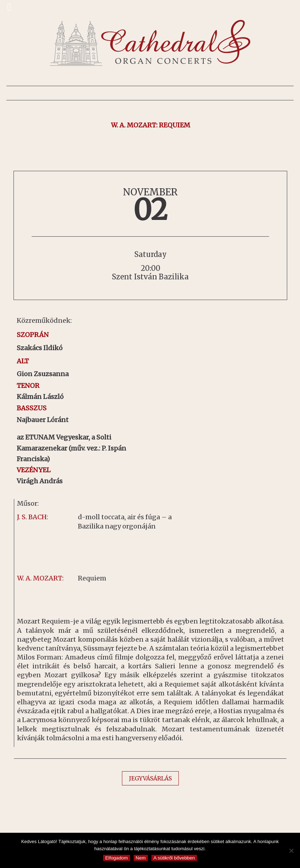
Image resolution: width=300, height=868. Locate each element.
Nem (141, 858)
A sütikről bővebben (174, 858)
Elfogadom (117, 858)
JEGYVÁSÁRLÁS (150, 778)
